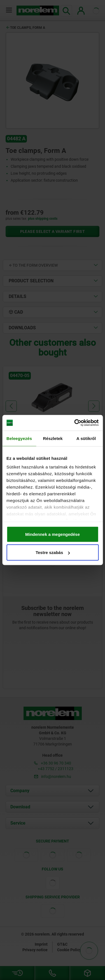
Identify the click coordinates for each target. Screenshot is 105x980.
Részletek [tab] (53, 438)
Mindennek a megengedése (53, 534)
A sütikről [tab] (86, 438)
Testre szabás (53, 552)
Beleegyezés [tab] (19, 438)
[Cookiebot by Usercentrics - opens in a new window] (75, 423)
